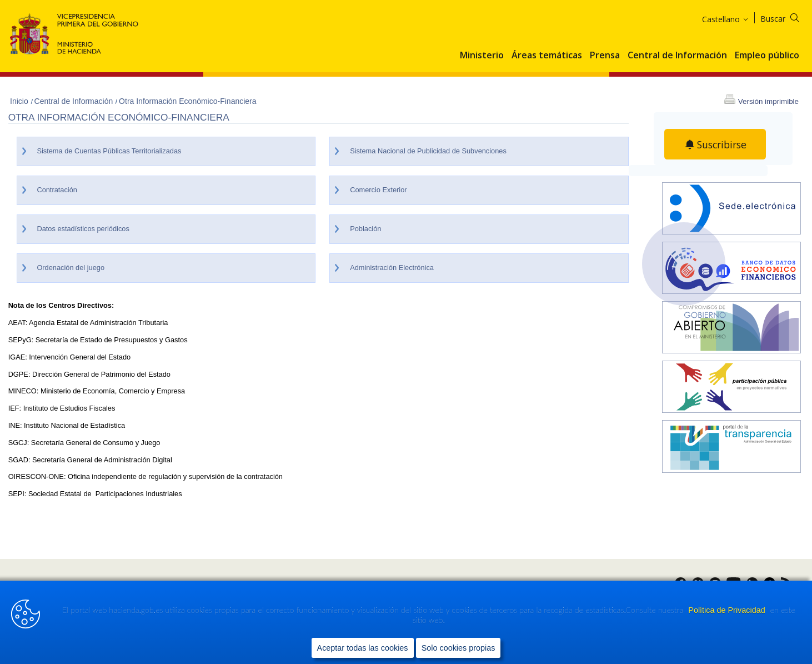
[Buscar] (787, 17)
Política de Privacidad (728, 611)
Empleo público (767, 56)
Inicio (20, 101)
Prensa (605, 56)
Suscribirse (722, 144)
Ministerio (482, 56)
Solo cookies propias (458, 648)
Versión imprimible (768, 101)
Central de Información (677, 56)
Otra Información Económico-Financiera (187, 101)
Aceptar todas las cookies (363, 648)
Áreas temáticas (547, 56)
